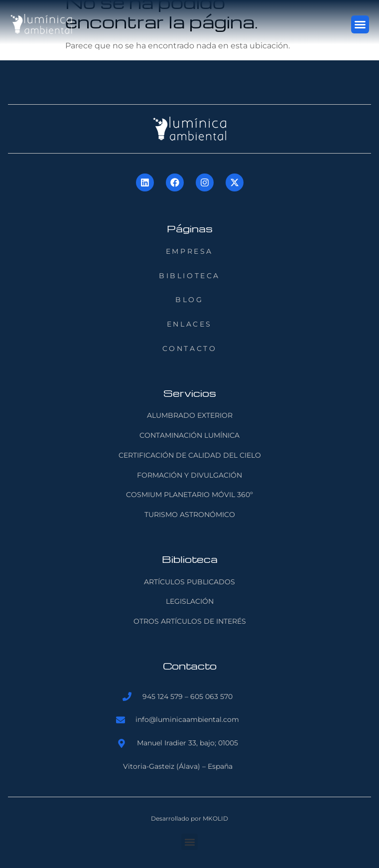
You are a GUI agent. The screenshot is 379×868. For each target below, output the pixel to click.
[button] (360, 24)
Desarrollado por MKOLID (189, 818)
